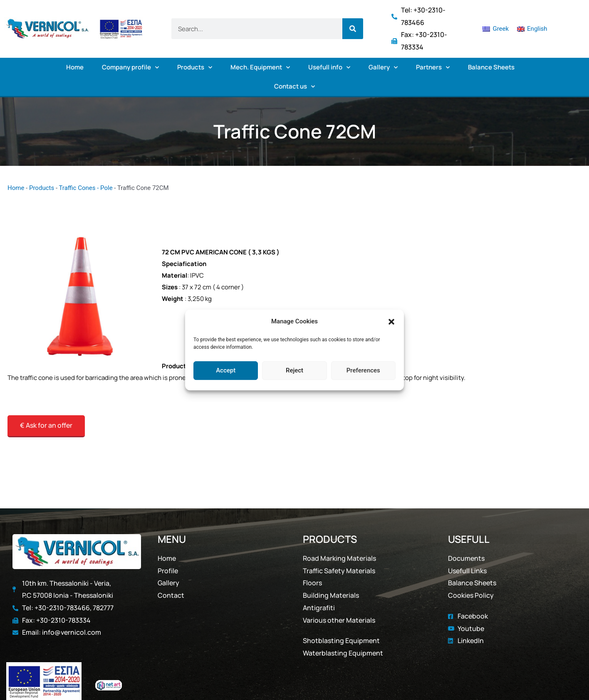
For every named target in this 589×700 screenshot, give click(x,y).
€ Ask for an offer (46, 425)
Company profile (130, 68)
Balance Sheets (491, 67)
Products (195, 68)
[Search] (353, 29)
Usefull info (329, 68)
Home (75, 67)
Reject (294, 370)
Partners (433, 68)
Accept (226, 370)
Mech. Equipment (260, 68)
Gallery (383, 68)
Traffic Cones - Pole (85, 188)
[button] (391, 322)
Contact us (294, 87)
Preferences (363, 370)
